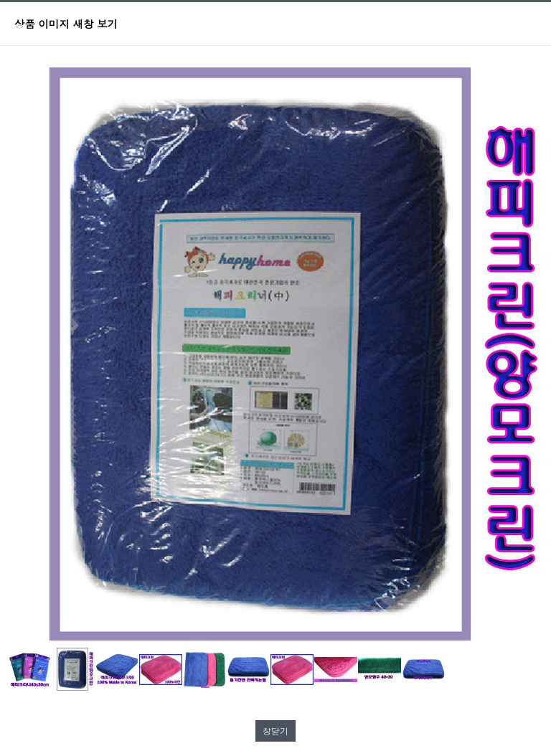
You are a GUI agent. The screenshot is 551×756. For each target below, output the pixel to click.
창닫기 (275, 731)
